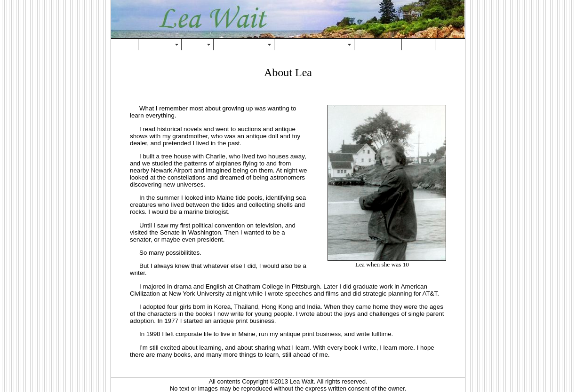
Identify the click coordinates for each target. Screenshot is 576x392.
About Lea (158, 44)
